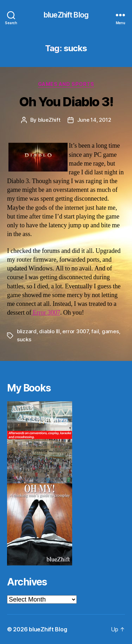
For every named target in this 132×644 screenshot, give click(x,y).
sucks (24, 339)
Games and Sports (66, 84)
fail (95, 331)
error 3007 (75, 331)
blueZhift (49, 120)
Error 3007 (46, 313)
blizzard (27, 331)
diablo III (49, 331)
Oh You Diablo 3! (66, 102)
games (110, 331)
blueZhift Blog (66, 15)
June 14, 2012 (94, 120)
